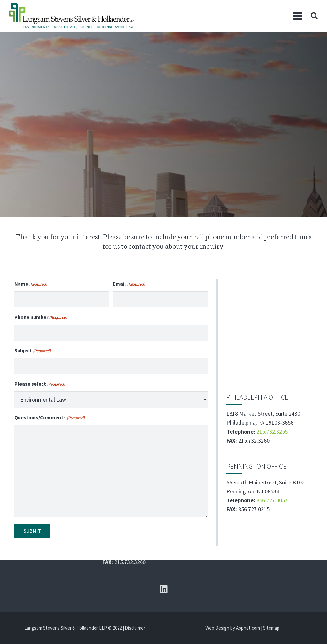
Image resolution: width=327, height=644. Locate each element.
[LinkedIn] (163, 589)
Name (31, 284)
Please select (40, 384)
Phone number (41, 318)
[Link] (71, 16)
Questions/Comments (49, 418)
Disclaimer (135, 628)
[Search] (314, 16)
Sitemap (271, 628)
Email (129, 284)
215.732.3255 (272, 432)
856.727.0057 (272, 500)
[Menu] (297, 16)
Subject (33, 351)
